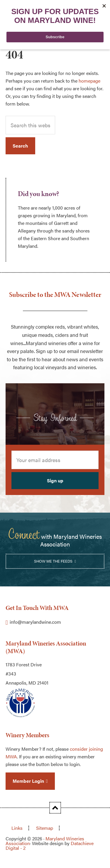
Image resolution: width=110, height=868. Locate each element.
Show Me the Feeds (53, 561)
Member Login (28, 781)
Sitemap (45, 828)
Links (17, 828)
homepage (89, 81)
